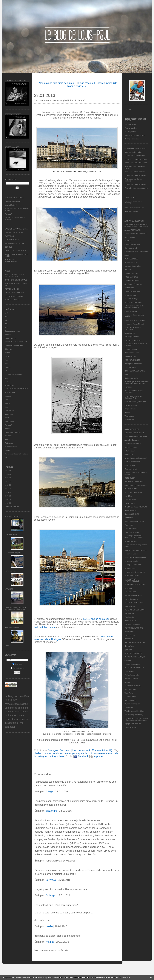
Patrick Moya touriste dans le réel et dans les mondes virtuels (137, 383)
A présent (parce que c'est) (134, 433)
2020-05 (8, 503)
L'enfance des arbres (132, 291)
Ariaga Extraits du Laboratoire (136, 234)
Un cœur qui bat (130, 700)
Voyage (7, 450)
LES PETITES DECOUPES (135, 603)
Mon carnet (129, 639)
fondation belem (62, 753)
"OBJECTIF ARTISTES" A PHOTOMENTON (14, 275)
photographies (56, 756)
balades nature (130, 451)
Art (6, 320)
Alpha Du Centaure (132, 440)
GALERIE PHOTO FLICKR (15, 243)
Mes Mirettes (129, 632)
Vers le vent (129, 707)
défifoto (7, 353)
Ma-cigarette (129, 617)
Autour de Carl (130, 237)
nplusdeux (128, 650)
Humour (8, 367)
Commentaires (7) (102, 750)
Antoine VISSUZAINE (132, 230)
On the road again (131, 378)
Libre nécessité (130, 606)
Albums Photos (12, 516)
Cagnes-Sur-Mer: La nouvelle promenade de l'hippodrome (15, 608)
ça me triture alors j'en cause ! (136, 458)
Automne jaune (130, 124)
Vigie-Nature (129, 416)
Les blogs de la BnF (132, 337)
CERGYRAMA (130, 465)
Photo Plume (129, 671)
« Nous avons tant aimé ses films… (56, 83)
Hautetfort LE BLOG (132, 514)
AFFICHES (9, 589)
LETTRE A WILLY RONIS (14, 296)
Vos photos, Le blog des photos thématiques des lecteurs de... (136, 719)
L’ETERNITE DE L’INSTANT (135, 610)
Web (6, 457)
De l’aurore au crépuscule (134, 482)
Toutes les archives (12, 507)
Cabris (7, 646)
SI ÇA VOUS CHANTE (133, 686)
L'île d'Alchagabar (131, 529)
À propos (128, 109)
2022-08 (8, 478)
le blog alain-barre (131, 311)
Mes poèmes (9, 385)
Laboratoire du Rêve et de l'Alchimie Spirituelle (134, 307)
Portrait (7, 429)
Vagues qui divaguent (132, 704)
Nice (6, 407)
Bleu (6, 324)
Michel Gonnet (130, 635)
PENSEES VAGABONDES (134, 668)
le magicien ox (130, 333)
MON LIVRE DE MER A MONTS (17, 389)
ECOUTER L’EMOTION (133, 492)
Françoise (129, 166)
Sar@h (127, 682)
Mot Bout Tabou (130, 367)
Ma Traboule (129, 613)
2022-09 (8, 474)
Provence (8, 436)
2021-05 (8, 489)
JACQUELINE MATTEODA (134, 521)
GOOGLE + (9, 247)
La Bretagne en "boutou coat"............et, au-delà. (133, 537)
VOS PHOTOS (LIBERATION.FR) (11, 261)
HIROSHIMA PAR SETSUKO (15, 293)
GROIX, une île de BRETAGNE (136, 507)
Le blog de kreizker (132, 561)
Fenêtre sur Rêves (131, 273)
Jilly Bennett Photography (134, 284)
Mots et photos (10, 392)
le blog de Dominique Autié (134, 208)
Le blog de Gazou (131, 554)
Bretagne (8, 335)
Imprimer (97, 756)
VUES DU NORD (131, 727)
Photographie (10, 421)
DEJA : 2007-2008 (131, 259)
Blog (6, 327)
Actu (6, 317)
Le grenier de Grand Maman (135, 572)
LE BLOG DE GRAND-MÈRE (135, 557)
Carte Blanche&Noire (12, 201)
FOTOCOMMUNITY (12, 240)
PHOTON (128, 387)
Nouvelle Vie (9, 410)
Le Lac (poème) (130, 132)
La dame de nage (131, 541)
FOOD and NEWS (131, 277)
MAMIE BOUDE (130, 621)
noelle (127, 156)
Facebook (81, 756)
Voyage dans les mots (133, 724)
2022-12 (8, 471)
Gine (127, 172)
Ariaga (50, 792)
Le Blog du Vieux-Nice (133, 565)
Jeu (6, 371)
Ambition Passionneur (133, 444)
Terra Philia (129, 693)
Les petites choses (131, 599)
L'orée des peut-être (132, 532)
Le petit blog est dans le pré (135, 585)
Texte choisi (9, 443)
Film (6, 360)
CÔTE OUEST (130, 478)
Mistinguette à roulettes (133, 364)
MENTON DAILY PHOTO (134, 628)
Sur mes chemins (131, 689)
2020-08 (8, 499)
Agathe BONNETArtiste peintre (136, 436)
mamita (50, 942)
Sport (7, 439)
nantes (47, 753)
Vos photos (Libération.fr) (134, 715)
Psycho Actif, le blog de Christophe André (133, 397)
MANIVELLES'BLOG (132, 624)
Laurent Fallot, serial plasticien (136, 550)
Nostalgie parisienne (132, 139)
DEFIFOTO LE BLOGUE (14, 233)
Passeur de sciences (132, 664)
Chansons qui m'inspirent (14, 345)
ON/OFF (128, 660)
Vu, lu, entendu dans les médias (16, 454)
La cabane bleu (130, 295)
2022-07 (8, 481)
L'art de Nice (129, 288)
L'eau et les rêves (131, 128)
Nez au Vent (129, 646)
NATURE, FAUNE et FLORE (135, 642)
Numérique (9, 414)
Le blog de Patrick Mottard (134, 324)
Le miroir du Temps (132, 576)
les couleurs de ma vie (133, 340)
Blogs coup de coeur (12, 331)
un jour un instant (11, 447)
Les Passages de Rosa (133, 595)
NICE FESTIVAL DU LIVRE (135, 371)
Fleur (7, 364)
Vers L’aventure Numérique (135, 711)
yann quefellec (80, 753)
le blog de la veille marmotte (135, 320)
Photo (7, 418)
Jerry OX (51, 880)
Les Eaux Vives (130, 592)
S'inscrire (17, 664)
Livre (6, 378)
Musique (8, 396)
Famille (7, 356)
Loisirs (7, 382)
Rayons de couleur (131, 679)
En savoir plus (124, 977)
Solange (51, 895)
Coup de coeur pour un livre (135, 135)
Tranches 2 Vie (130, 697)
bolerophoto (129, 454)
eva (126, 152)
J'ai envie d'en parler (132, 281)
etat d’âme (128, 496)
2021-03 (8, 492)
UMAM (127, 412)
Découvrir (8, 349)
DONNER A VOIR (131, 262)
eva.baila (128, 270)
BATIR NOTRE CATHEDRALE (16, 280)
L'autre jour (129, 525)
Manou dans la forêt (132, 353)
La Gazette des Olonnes (133, 302)
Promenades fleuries (12, 432)
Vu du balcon (129, 420)
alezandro (51, 811)
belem (39, 753)
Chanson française (131, 469)
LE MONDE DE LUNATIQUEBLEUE (132, 580)
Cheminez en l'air (131, 248)
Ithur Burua (129, 518)
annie (127, 159)
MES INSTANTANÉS (132, 360)
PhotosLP (8, 214)
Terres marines (10, 571)
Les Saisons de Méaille (13, 374)
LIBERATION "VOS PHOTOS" (16, 251)
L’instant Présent (11, 205)
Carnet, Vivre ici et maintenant (16, 342)
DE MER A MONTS (12, 300)
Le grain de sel (130, 568)
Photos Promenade (132, 675)
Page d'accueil (87, 83)
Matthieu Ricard (130, 356)
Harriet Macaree (130, 510)
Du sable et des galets (133, 266)
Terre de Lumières (131, 211)
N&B (6, 400)
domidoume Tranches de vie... (136, 485)
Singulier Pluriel (130, 409)
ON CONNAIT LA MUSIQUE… (136, 657)
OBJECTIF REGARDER (133, 653)
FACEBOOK (9, 236)
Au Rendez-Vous (131, 447)
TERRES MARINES (12, 289)
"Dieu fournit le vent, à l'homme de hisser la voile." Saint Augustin (137, 225)
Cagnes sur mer (11, 338)
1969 (6, 313)
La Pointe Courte (11, 534)
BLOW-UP (128, 241)
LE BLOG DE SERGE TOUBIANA (133, 328)
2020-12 (8, 496)
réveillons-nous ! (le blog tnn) (135, 402)
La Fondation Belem (45, 627)
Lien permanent (81, 750)
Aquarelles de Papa (12, 627)
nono (126, 375)
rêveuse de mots (131, 405)
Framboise (129, 179)
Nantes (7, 403)
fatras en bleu (130, 503)
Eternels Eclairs (130, 500)
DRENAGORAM (131, 489)
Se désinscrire (17, 668)
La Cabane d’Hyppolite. (13, 553)
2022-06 (8, 485)
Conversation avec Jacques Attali (137, 252)
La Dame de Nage (131, 299)
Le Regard (128, 588)
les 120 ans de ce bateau (96, 619)
